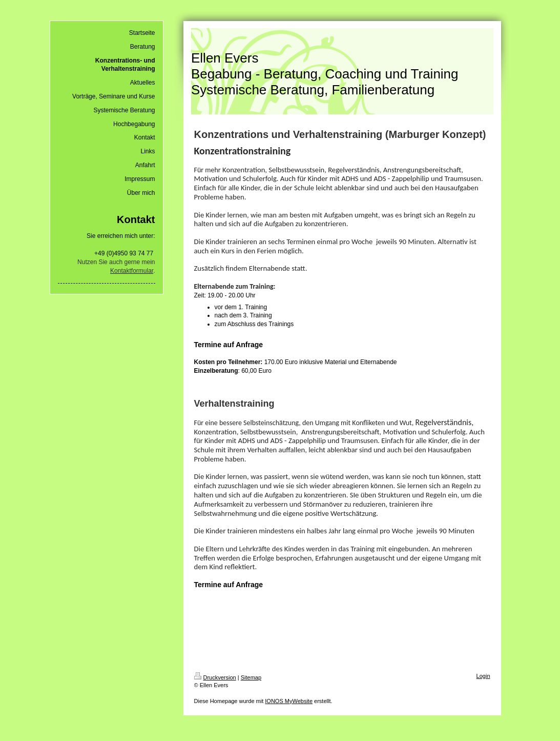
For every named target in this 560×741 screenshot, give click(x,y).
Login (483, 676)
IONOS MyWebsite (289, 701)
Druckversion (215, 677)
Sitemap (251, 677)
